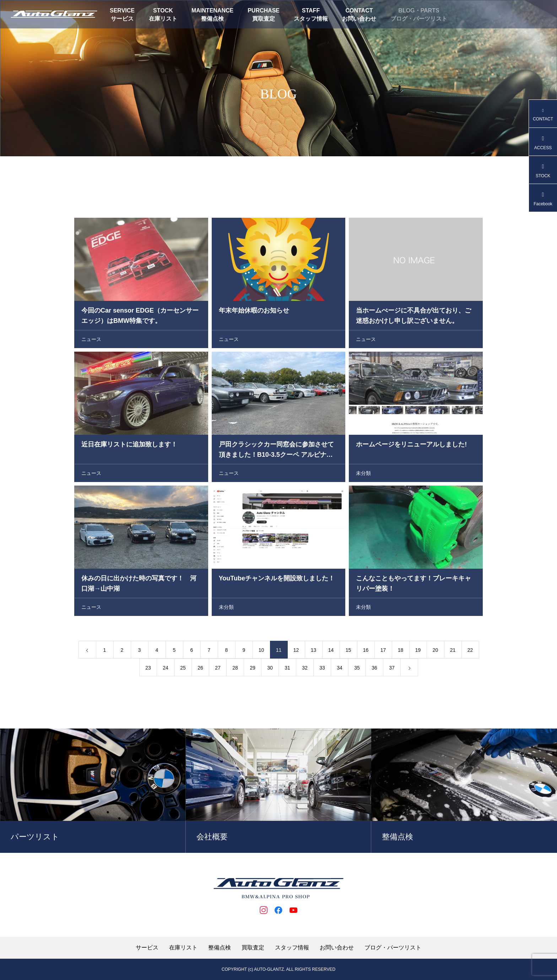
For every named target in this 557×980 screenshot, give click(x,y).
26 (200, 669)
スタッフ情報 (311, 19)
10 (261, 651)
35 (357, 669)
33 (322, 669)
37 (392, 669)
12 (296, 651)
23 (148, 669)
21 (453, 651)
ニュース (91, 341)
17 (383, 651)
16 (366, 651)
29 (253, 669)
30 (270, 669)
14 (331, 651)
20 (436, 651)
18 (401, 651)
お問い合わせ (359, 19)
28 (235, 669)
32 (305, 669)
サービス (122, 19)
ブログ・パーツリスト (419, 19)
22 (470, 651)
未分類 (363, 475)
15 (348, 651)
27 (218, 669)
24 (166, 669)
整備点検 (212, 19)
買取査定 (264, 19)
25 (183, 669)
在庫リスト (163, 19)
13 (314, 651)
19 (418, 651)
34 (340, 669)
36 (374, 669)
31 (287, 669)
